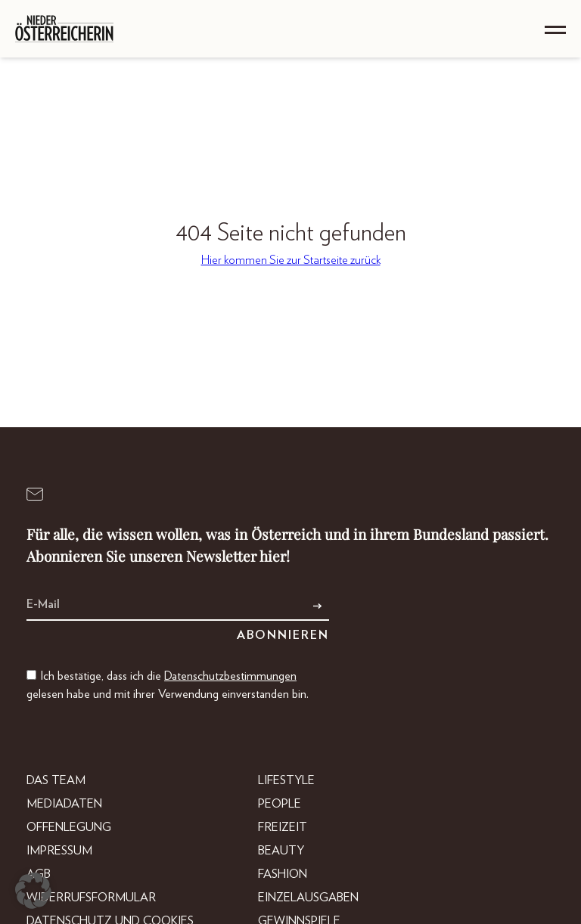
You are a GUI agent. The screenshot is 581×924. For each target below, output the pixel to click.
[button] (33, 891)
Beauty (281, 851)
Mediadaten (64, 804)
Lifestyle (286, 780)
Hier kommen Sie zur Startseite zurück (291, 260)
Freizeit (283, 827)
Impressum (59, 851)
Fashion (283, 874)
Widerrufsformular (91, 898)
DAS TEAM (56, 780)
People (280, 804)
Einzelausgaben (308, 898)
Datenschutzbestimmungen (230, 676)
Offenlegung (69, 827)
